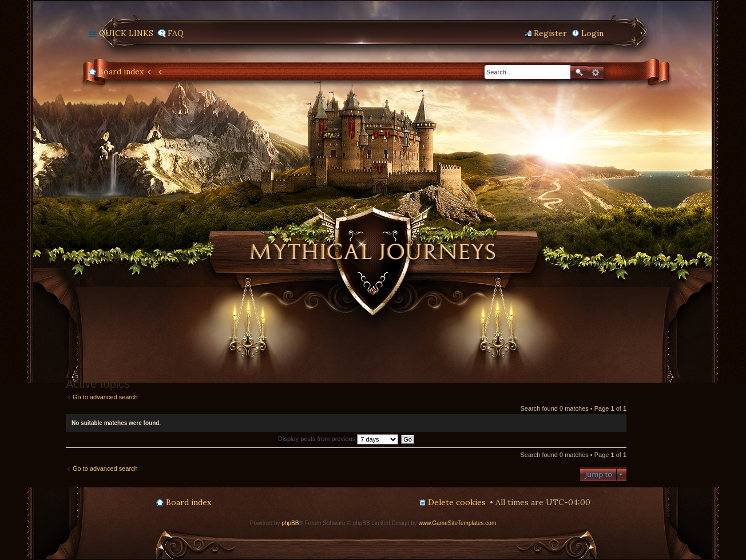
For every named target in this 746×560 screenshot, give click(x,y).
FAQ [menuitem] (176, 33)
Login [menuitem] (592, 33)
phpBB (290, 523)
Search (579, 72)
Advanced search (596, 73)
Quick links (126, 33)
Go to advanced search (105, 397)
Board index (121, 72)
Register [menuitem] (550, 33)
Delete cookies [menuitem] (457, 502)
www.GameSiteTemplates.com (458, 523)
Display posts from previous (338, 439)
